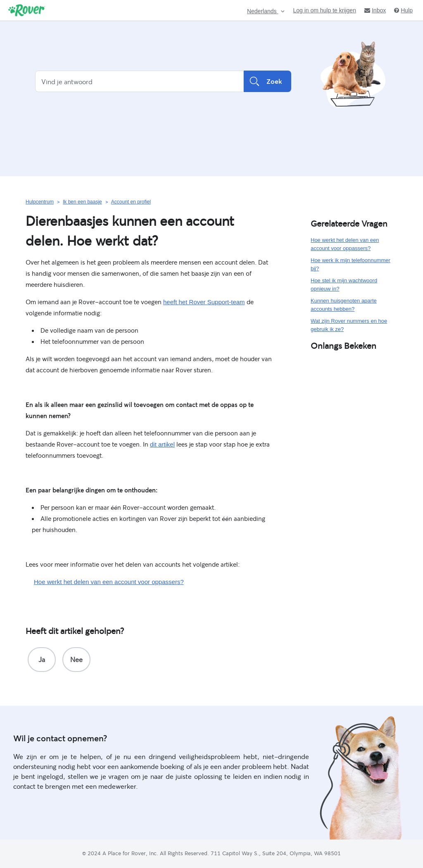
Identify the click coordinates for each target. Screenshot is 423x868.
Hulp (403, 10)
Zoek (267, 81)
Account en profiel (131, 202)
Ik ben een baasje (82, 202)
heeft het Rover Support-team (204, 302)
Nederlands (263, 11)
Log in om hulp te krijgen (324, 10)
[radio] (42, 660)
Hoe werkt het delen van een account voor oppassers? (109, 582)
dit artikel (162, 444)
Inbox (375, 10)
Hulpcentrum (40, 202)
